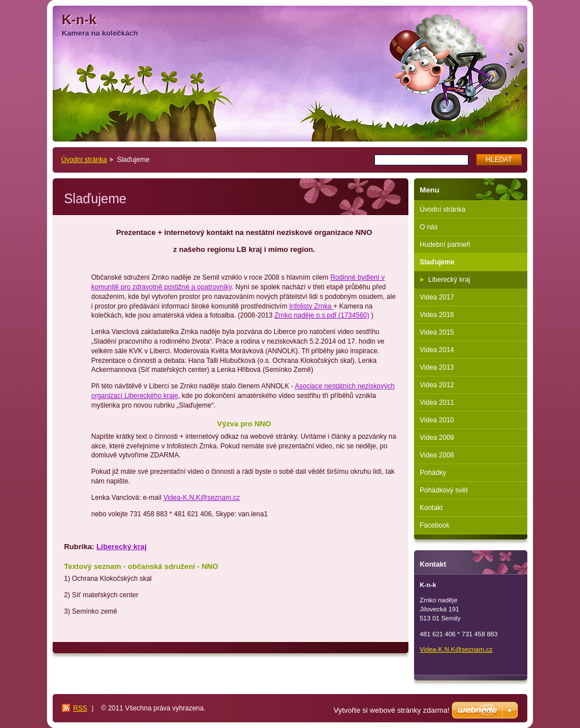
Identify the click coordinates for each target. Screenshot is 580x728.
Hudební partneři (445, 245)
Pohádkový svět (444, 490)
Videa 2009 (437, 438)
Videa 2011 (437, 402)
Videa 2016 (437, 315)
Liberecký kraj (121, 547)
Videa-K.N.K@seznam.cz (201, 498)
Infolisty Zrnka (311, 306)
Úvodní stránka (84, 160)
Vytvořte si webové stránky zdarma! (392, 710)
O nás (429, 227)
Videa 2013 (437, 367)
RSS (80, 708)
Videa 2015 (437, 332)
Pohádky (433, 473)
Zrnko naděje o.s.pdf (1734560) (322, 315)
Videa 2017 (437, 297)
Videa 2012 (437, 385)
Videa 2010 (437, 420)
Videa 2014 (437, 350)
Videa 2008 (437, 455)
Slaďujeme (437, 262)
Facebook (435, 525)
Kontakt (431, 508)
